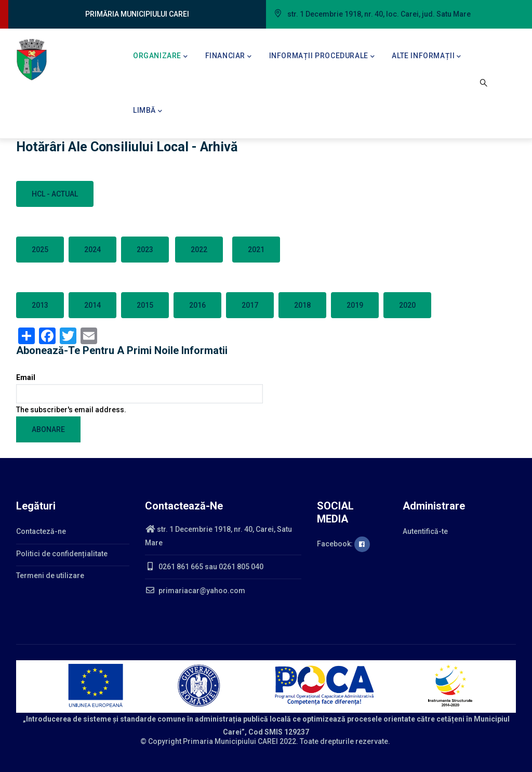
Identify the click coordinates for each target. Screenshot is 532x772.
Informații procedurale (322, 57)
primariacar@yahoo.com (195, 591)
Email (26, 377)
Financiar (229, 57)
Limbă (148, 111)
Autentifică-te (425, 531)
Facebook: (343, 544)
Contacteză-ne (41, 531)
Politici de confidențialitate (62, 554)
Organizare (161, 57)
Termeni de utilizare (50, 575)
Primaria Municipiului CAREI (230, 741)
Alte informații (427, 57)
